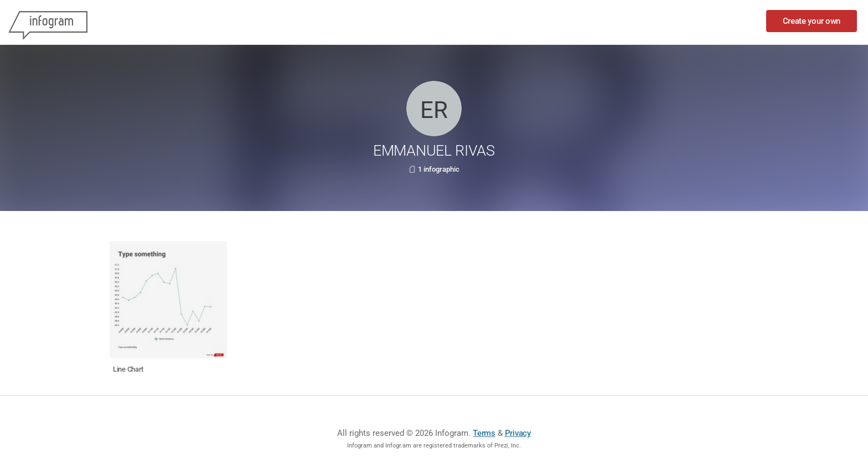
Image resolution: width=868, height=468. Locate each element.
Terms (484, 433)
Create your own (812, 21)
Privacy (518, 433)
